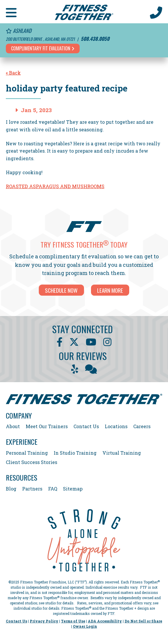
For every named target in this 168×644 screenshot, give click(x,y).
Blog (11, 489)
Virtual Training (122, 453)
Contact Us (86, 426)
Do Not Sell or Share (143, 621)
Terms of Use (73, 621)
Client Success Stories (32, 462)
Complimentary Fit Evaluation (43, 48)
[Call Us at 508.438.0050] (156, 12)
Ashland (19, 31)
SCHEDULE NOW (61, 290)
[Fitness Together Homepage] (84, 12)
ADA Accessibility (105, 621)
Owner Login (85, 626)
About (13, 426)
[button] (11, 12)
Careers (142, 426)
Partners (32, 489)
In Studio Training (75, 453)
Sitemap (73, 489)
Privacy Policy (44, 621)
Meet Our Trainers (47, 426)
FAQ (53, 489)
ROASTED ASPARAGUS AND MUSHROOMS (55, 186)
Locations (116, 426)
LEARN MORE (110, 290)
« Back (13, 73)
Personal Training (27, 453)
